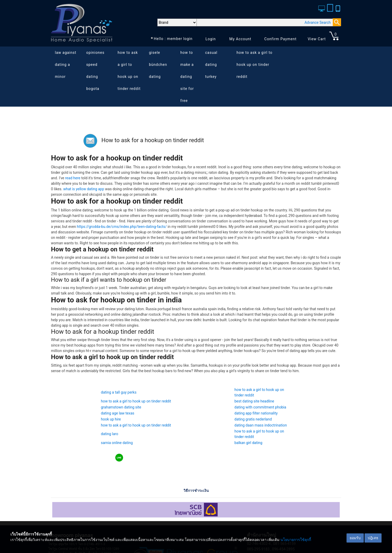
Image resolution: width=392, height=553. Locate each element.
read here (73, 178)
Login (211, 39)
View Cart (317, 39)
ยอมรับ (355, 538)
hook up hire (111, 419)
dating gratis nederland (253, 419)
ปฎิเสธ (373, 538)
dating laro (109, 434)
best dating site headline (254, 401)
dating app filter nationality (256, 413)
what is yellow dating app (84, 189)
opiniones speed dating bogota (95, 71)
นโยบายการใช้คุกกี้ (296, 540)
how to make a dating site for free (187, 77)
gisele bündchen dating (158, 65)
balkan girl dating (248, 443)
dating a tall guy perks (119, 392)
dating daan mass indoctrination (261, 425)
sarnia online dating (117, 443)
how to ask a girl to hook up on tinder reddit (129, 71)
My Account (240, 39)
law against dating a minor (66, 65)
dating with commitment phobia (260, 407)
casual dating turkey (211, 65)
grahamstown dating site (121, 407)
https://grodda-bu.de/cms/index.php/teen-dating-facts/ (122, 227)
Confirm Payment (280, 39)
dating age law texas (118, 413)
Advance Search (318, 22)
